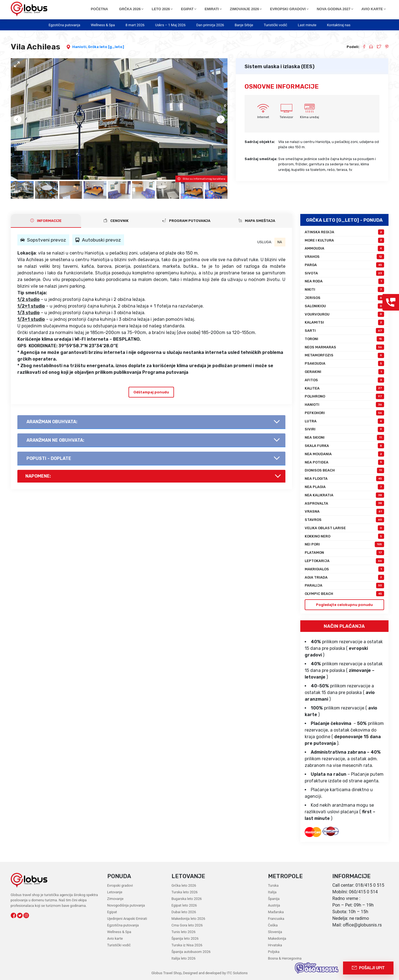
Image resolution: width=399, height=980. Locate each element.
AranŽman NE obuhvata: (55, 440)
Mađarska (276, 912)
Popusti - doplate (49, 458)
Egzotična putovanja (64, 25)
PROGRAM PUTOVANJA (186, 221)
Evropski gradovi (120, 885)
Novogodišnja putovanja (126, 905)
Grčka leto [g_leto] (106, 47)
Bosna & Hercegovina (285, 958)
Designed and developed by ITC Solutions (215, 973)
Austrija (274, 905)
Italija (272, 892)
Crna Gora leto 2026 (187, 925)
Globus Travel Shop (166, 973)
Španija (274, 899)
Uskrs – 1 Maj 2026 (171, 25)
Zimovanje (115, 899)
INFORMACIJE (46, 221)
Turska (273, 885)
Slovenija (275, 932)
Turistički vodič (275, 25)
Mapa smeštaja (257, 221)
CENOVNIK (116, 221)
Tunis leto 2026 (184, 932)
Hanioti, (80, 47)
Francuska (276, 919)
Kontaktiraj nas (339, 25)
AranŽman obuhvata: (52, 422)
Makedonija (277, 938)
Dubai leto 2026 (184, 912)
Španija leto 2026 (185, 938)
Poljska (274, 952)
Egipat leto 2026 (184, 905)
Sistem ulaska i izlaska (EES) (280, 67)
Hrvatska (275, 945)
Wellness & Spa (103, 25)
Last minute (307, 25)
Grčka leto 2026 (184, 885)
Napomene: (38, 476)
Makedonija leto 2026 (188, 919)
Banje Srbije (244, 25)
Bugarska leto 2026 (187, 899)
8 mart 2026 (135, 25)
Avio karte (115, 938)
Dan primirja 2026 (210, 25)
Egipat (112, 912)
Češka (273, 925)
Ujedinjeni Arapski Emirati (127, 919)
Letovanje (115, 892)
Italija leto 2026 (184, 958)
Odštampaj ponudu (151, 392)
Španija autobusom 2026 (191, 952)
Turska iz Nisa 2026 (187, 945)
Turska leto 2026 (185, 892)
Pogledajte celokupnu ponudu (344, 605)
